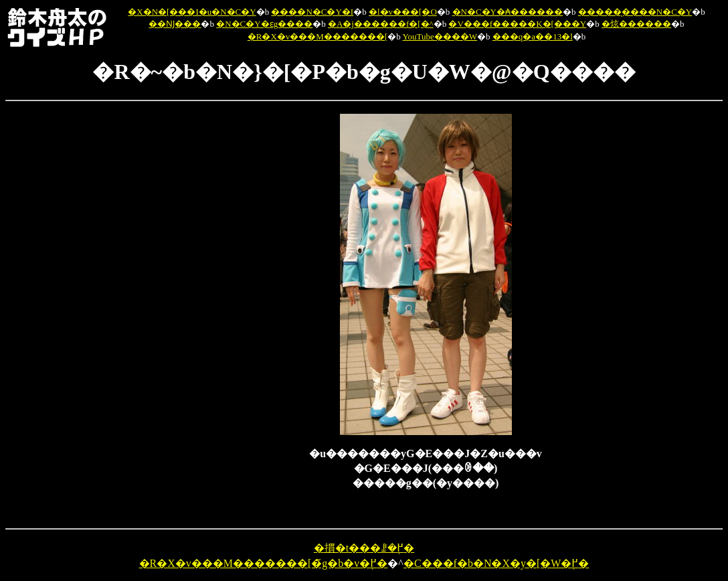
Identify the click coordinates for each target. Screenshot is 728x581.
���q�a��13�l (533, 36)
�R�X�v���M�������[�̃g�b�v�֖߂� (264, 563)
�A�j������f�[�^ (381, 24)
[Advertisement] (240, 315)
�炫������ (636, 24)
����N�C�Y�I (312, 12)
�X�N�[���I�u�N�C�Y (192, 12)
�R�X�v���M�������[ (317, 36)
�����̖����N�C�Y (635, 12)
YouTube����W (440, 36)
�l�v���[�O (403, 12)
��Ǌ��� (175, 24)
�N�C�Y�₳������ (508, 12)
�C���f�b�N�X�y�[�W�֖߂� (496, 563)
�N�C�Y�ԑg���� (264, 24)
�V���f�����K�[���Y (517, 24)
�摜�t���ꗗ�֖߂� (364, 548)
